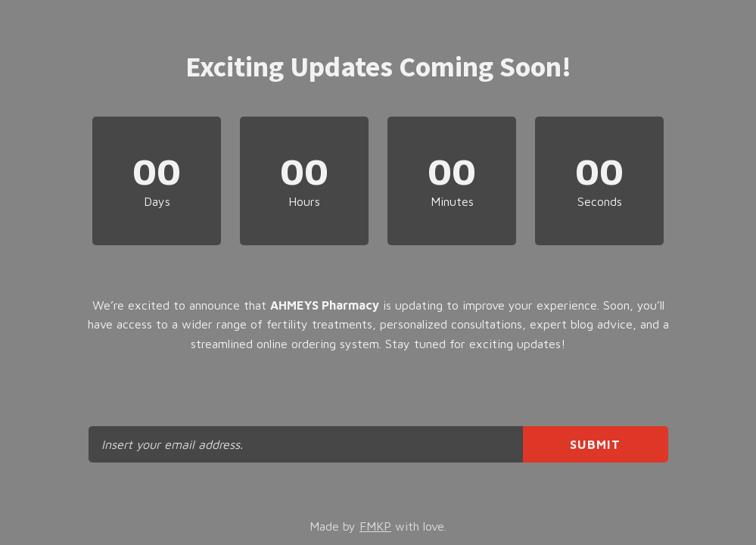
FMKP (375, 526)
